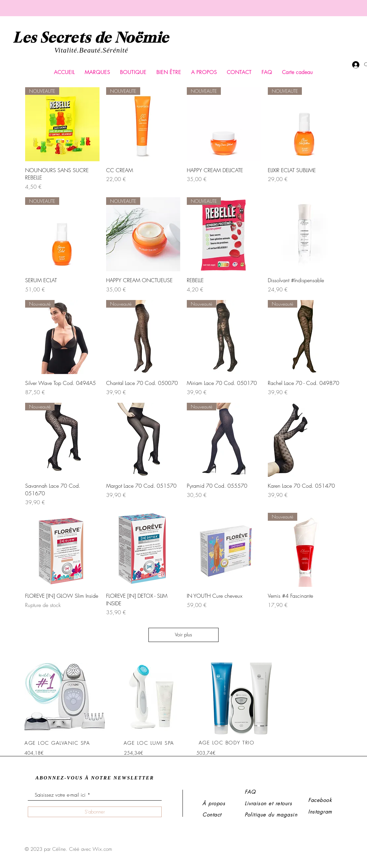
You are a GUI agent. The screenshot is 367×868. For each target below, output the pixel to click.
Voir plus (183, 635)
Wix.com (102, 849)
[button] (97, 72)
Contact (212, 815)
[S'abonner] (95, 812)
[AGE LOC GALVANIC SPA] (58, 743)
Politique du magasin (271, 815)
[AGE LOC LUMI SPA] (149, 743)
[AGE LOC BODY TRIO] (227, 743)
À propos (214, 804)
